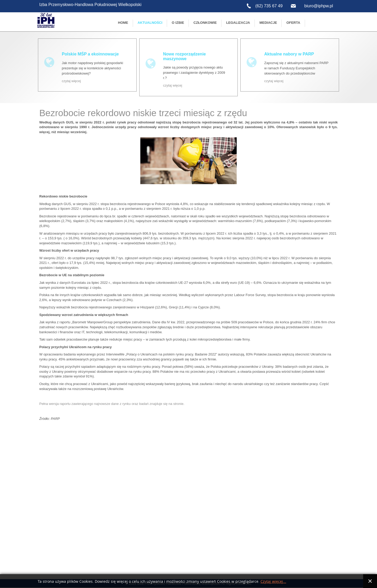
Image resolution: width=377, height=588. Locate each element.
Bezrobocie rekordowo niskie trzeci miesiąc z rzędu (143, 113)
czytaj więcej (71, 81)
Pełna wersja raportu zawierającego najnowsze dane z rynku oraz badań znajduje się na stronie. (112, 404)
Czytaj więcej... (273, 582)
